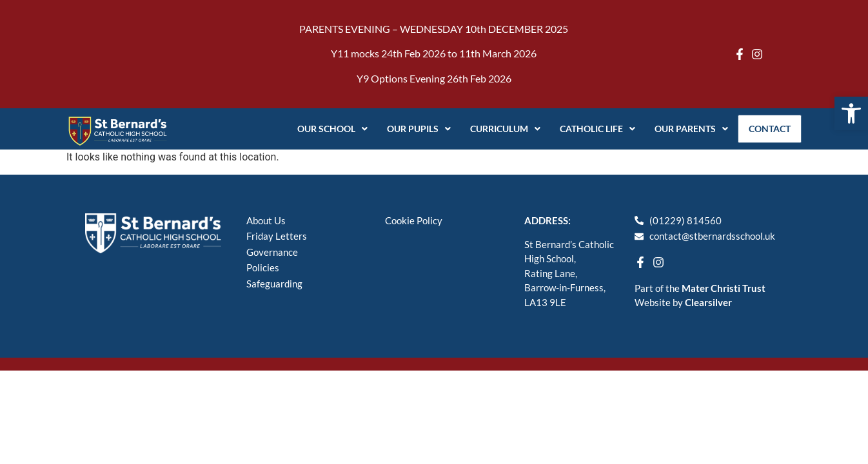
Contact (767, 129)
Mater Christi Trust (724, 288)
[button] (851, 113)
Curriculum (500, 129)
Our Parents (686, 129)
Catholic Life (592, 129)
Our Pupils (414, 129)
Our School (327, 129)
